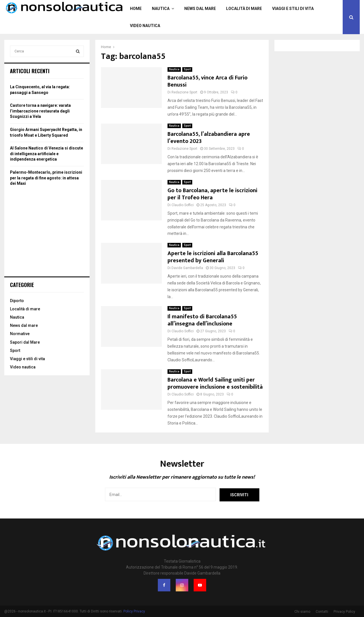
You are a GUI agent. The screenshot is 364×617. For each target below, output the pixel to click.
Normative (20, 334)
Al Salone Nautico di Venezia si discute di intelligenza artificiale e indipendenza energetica (46, 154)
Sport (187, 69)
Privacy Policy (344, 612)
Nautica (161, 9)
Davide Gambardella (187, 268)
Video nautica (145, 26)
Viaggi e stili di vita (293, 9)
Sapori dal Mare (25, 342)
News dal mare (200, 9)
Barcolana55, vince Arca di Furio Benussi (207, 81)
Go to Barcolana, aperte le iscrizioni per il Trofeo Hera (212, 194)
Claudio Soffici (183, 205)
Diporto (17, 301)
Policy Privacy (134, 611)
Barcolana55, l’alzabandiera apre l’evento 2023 (209, 138)
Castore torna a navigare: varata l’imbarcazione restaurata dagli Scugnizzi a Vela (40, 111)
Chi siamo (302, 612)
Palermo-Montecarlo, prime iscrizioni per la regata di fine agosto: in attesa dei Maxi (46, 178)
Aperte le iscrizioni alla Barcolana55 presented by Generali (213, 257)
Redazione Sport (184, 92)
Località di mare (244, 9)
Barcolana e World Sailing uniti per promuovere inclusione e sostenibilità (215, 383)
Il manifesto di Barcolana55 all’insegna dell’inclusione (202, 320)
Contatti (322, 612)
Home (136, 9)
